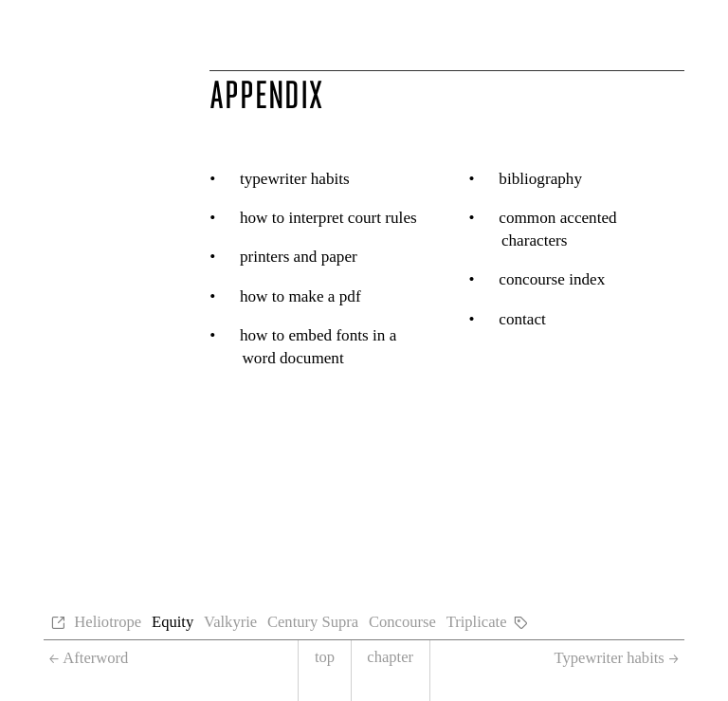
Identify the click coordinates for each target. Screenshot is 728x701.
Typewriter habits (295, 179)
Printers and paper (299, 257)
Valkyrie (230, 622)
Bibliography (540, 179)
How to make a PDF (300, 296)
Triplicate (477, 622)
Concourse (402, 622)
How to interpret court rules (328, 218)
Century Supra (313, 622)
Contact (522, 319)
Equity (173, 622)
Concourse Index (552, 279)
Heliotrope (108, 622)
